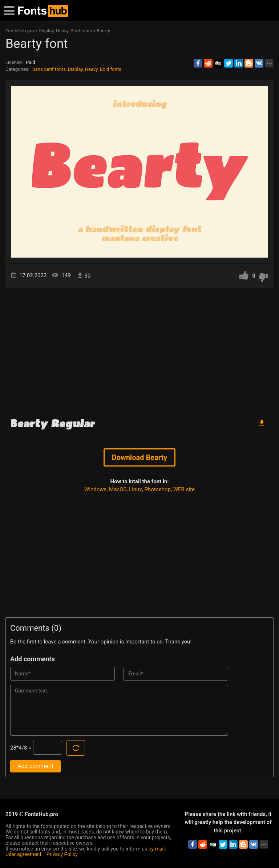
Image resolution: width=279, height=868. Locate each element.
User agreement (23, 854)
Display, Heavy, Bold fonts (95, 69)
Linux (136, 489)
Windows (95, 489)
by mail (157, 849)
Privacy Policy (62, 854)
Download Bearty (140, 457)
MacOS (118, 489)
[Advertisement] (139, 350)
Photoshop (158, 489)
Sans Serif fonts (49, 69)
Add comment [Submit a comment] (35, 766)
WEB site (184, 489)
